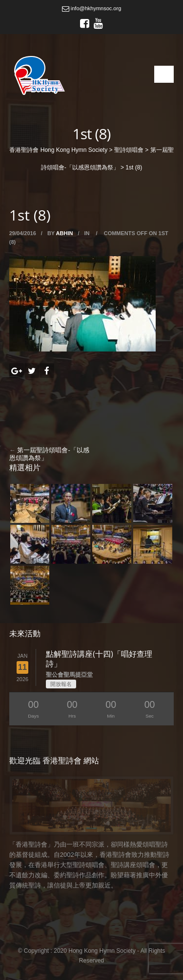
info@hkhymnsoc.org (92, 8)
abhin (65, 233)
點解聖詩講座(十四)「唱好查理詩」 (99, 659)
